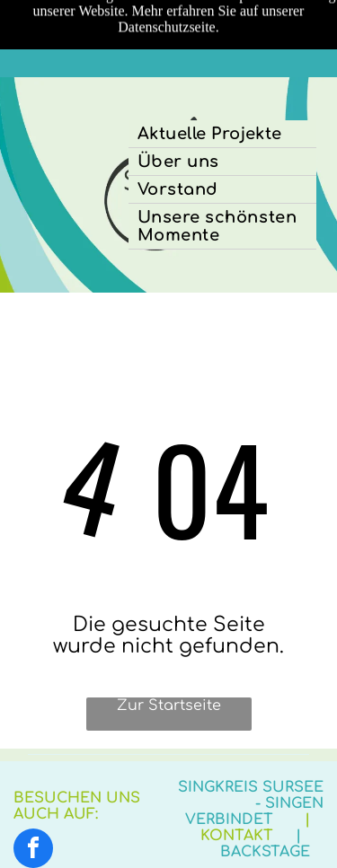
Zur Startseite (169, 706)
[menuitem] (222, 134)
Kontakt (237, 836)
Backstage (265, 852)
